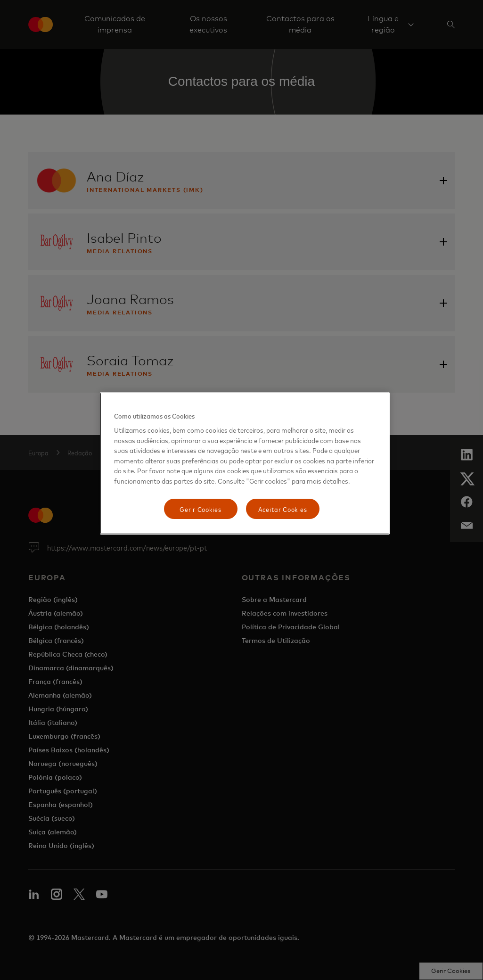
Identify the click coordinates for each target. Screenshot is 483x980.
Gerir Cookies (200, 509)
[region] (245, 464)
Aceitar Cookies (283, 509)
